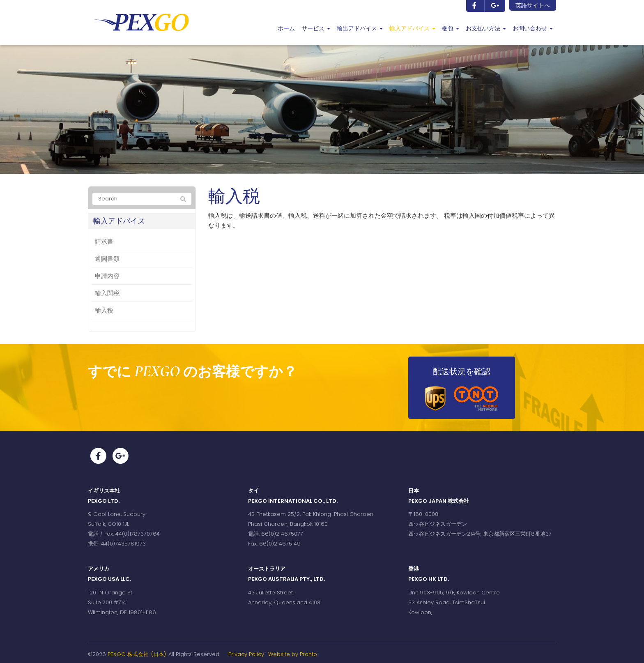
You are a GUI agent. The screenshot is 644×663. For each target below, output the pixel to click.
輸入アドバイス (412, 28)
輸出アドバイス (360, 28)
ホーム (286, 28)
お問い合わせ (533, 28)
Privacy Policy (246, 654)
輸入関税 (107, 293)
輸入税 (104, 310)
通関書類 (107, 259)
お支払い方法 (486, 28)
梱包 (451, 28)
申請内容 (107, 276)
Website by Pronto (293, 654)
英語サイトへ (533, 5)
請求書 (104, 241)
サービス (316, 28)
